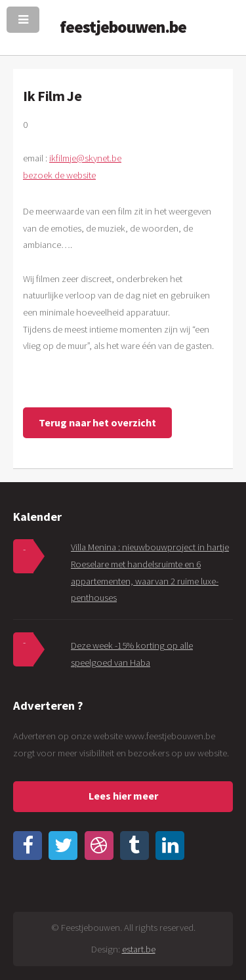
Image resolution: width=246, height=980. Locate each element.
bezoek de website (59, 175)
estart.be (139, 949)
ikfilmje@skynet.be (85, 158)
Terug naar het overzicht (97, 422)
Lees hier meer (123, 796)
